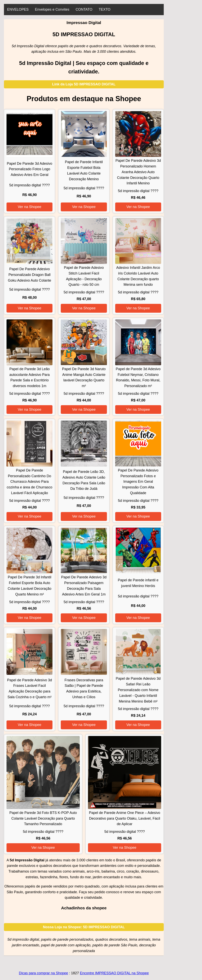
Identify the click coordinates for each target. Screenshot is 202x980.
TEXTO (105, 9)
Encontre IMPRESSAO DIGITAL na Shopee (114, 973)
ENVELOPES (18, 9)
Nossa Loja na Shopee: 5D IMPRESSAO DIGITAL (84, 927)
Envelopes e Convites (52, 9)
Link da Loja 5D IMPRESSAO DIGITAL (84, 84)
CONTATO (84, 9)
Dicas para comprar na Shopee (43, 973)
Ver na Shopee (29, 207)
